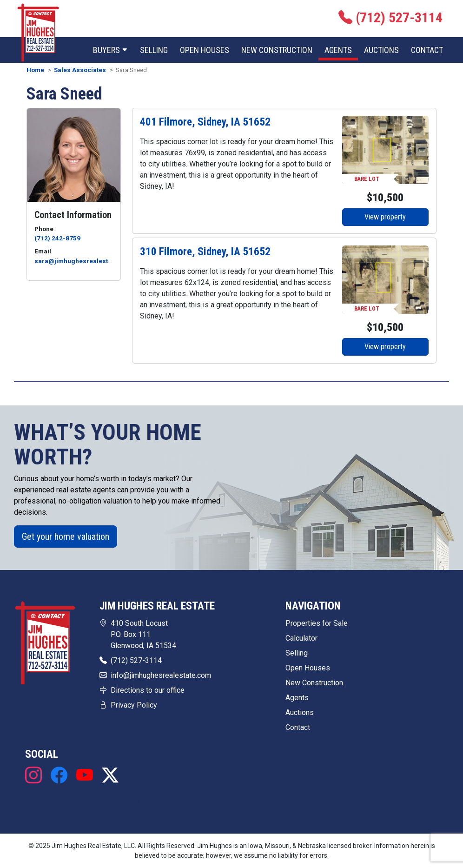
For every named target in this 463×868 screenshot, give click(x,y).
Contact (427, 50)
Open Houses (205, 50)
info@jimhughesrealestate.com (161, 675)
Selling (154, 50)
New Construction (277, 50)
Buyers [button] (110, 50)
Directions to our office (148, 690)
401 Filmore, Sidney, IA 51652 (205, 122)
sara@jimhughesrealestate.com (83, 261)
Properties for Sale (317, 623)
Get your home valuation (66, 537)
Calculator (301, 638)
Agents (338, 50)
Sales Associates (80, 70)
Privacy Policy (134, 705)
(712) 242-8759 (57, 238)
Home (35, 70)
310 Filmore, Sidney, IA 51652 (205, 252)
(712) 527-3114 (136, 660)
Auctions (381, 50)
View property (385, 217)
